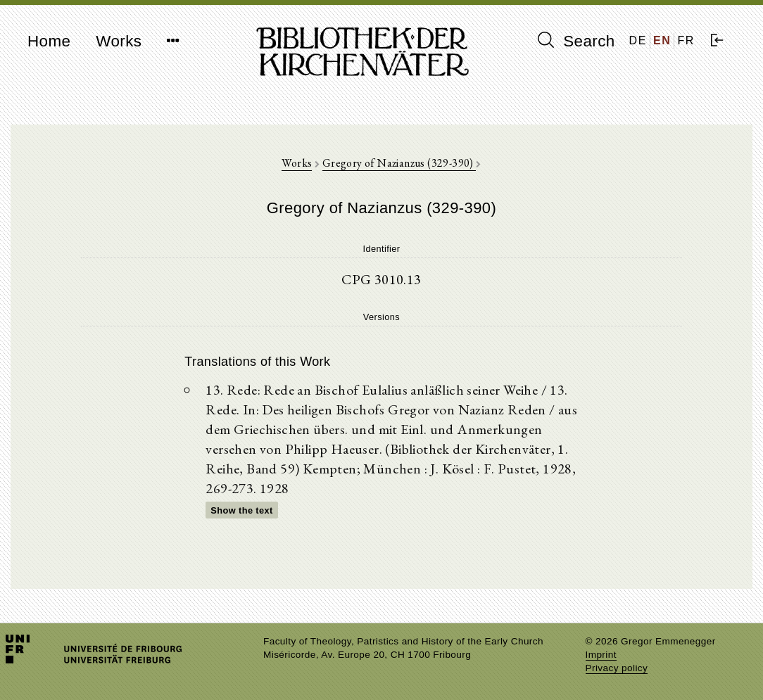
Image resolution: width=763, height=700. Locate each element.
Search (576, 41)
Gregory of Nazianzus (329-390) (399, 163)
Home (49, 41)
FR (686, 40)
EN (662, 40)
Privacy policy (617, 668)
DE (638, 40)
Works (119, 41)
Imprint (601, 655)
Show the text (241, 510)
